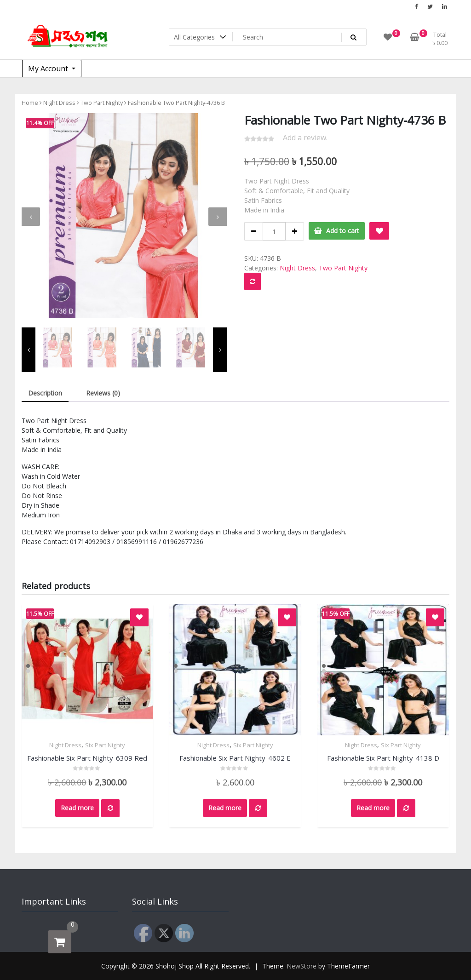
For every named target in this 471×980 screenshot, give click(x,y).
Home (30, 103)
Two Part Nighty (102, 103)
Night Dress (59, 103)
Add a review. (305, 138)
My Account (49, 69)
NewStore (302, 966)
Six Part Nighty (105, 745)
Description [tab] (45, 393)
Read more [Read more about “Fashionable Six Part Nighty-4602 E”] (225, 808)
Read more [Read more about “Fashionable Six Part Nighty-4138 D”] (373, 808)
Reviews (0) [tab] (103, 393)
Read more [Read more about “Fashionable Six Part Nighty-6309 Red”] (77, 808)
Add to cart (343, 231)
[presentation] (31, 217)
